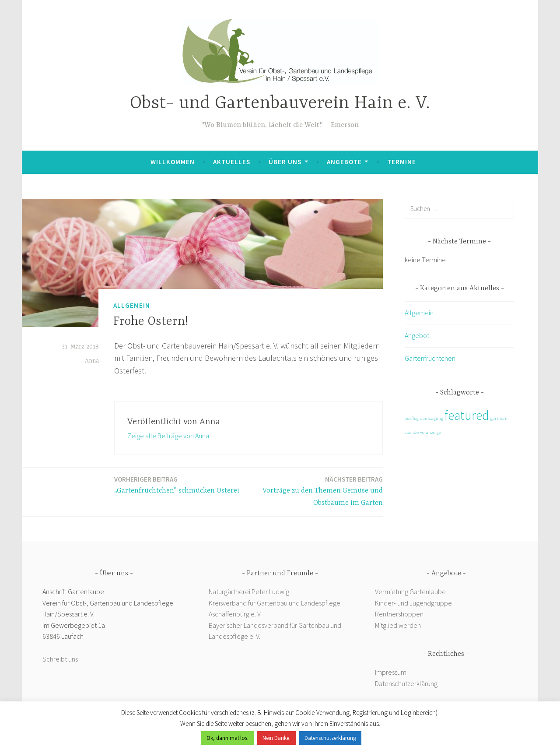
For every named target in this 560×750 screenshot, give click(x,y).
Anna (92, 361)
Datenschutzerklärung (406, 683)
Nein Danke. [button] (276, 738)
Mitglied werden (398, 625)
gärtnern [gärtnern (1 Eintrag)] (499, 418)
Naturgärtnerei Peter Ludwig (249, 592)
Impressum (391, 672)
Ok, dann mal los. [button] (227, 738)
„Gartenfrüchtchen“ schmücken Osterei (177, 484)
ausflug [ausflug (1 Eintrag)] (412, 418)
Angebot (417, 335)
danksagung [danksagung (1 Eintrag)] (432, 418)
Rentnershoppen (400, 614)
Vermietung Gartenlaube (410, 592)
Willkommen (173, 162)
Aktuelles (232, 162)
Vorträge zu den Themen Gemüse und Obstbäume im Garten (318, 491)
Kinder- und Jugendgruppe (414, 603)
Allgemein (132, 305)
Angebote (344, 162)
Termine (402, 162)
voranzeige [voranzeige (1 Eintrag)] (430, 432)
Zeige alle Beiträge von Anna (168, 436)
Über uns (285, 162)
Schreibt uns (60, 659)
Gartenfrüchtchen (430, 358)
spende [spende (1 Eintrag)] (412, 432)
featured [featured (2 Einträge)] (467, 415)
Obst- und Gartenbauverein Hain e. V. (280, 104)
